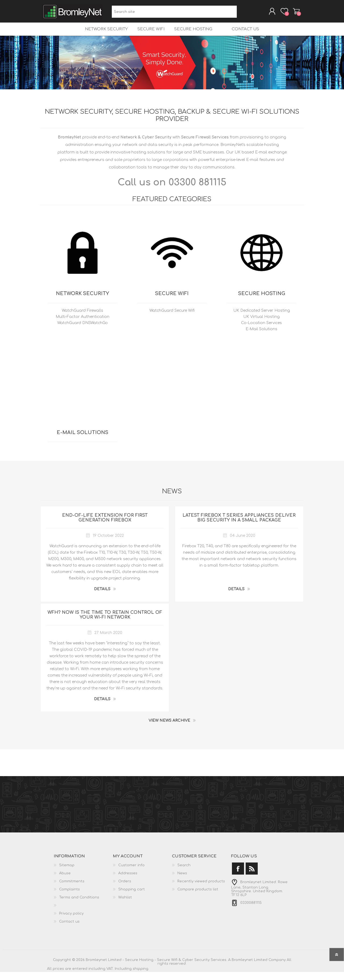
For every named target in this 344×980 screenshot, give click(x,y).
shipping (141, 977)
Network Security (101, 35)
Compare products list (198, 897)
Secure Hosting (192, 35)
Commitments (72, 889)
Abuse (65, 881)
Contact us (250, 35)
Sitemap (67, 873)
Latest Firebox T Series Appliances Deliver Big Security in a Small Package (239, 526)
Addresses (128, 881)
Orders (125, 889)
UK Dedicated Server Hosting (262, 319)
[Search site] (174, 14)
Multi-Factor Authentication (83, 325)
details (102, 597)
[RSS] (252, 877)
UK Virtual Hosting (261, 325)
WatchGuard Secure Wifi (172, 319)
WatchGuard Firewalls (83, 319)
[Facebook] (238, 877)
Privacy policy (71, 922)
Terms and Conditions (79, 905)
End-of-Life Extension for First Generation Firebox (105, 526)
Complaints (69, 897)
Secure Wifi (148, 35)
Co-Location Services (261, 331)
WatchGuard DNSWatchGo (83, 331)
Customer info (131, 873)
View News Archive (169, 728)
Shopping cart (291, 13)
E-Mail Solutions (261, 337)
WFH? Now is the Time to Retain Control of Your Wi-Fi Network (105, 623)
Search (243, 14)
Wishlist (125, 905)
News (182, 881)
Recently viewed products (201, 889)
